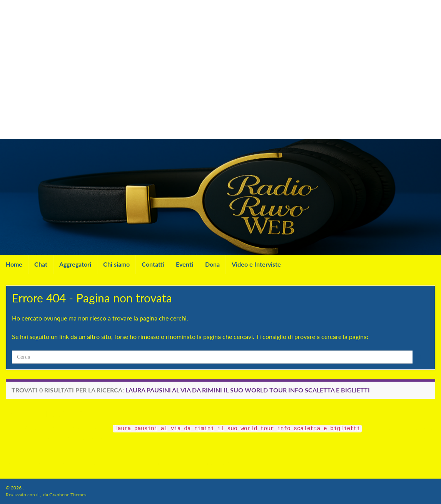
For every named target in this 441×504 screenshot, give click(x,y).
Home (14, 264)
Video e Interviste (256, 264)
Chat (41, 264)
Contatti (153, 264)
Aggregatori (75, 264)
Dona (212, 264)
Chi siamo (116, 264)
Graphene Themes (68, 495)
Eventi (185, 264)
